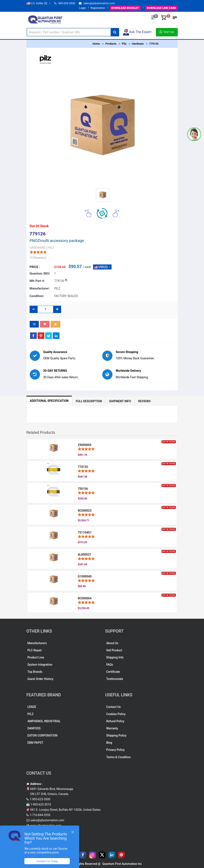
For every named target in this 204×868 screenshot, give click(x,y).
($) (39, 3)
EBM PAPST (36, 743)
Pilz (124, 44)
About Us (112, 643)
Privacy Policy (116, 750)
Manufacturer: (40, 288)
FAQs (110, 665)
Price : (35, 267)
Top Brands (35, 672)
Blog (109, 743)
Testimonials (115, 679)
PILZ (31, 714)
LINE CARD (161, 8)
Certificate (113, 672)
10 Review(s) (38, 258)
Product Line (36, 657)
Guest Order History (41, 679)
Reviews (144, 401)
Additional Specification (49, 401)
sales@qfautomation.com (97, 3)
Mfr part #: (37, 281)
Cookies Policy (116, 714)
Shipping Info (115, 657)
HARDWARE (38, 248)
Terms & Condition (118, 757)
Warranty (112, 728)
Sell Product (114, 650)
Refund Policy (115, 721)
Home (96, 44)
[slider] (38, 252)
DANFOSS (34, 728)
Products (111, 44)
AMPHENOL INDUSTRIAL (44, 721)
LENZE (32, 707)
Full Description (89, 401)
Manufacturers (37, 643)
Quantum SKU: (40, 273)
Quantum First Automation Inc (122, 864)
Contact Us (114, 707)
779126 (154, 44)
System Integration (40, 665)
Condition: (37, 296)
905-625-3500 (65, 3)
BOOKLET (125, 8)
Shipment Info (120, 401)
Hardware (138, 44)
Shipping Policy (116, 735)
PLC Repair (35, 650)
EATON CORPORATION (43, 735)
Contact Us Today (47, 861)
